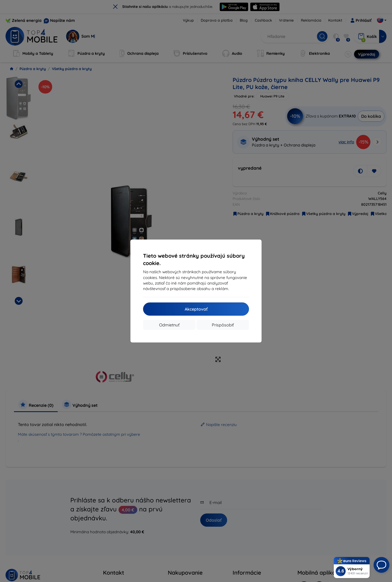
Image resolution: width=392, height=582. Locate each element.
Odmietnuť (169, 325)
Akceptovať (196, 309)
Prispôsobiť (223, 325)
